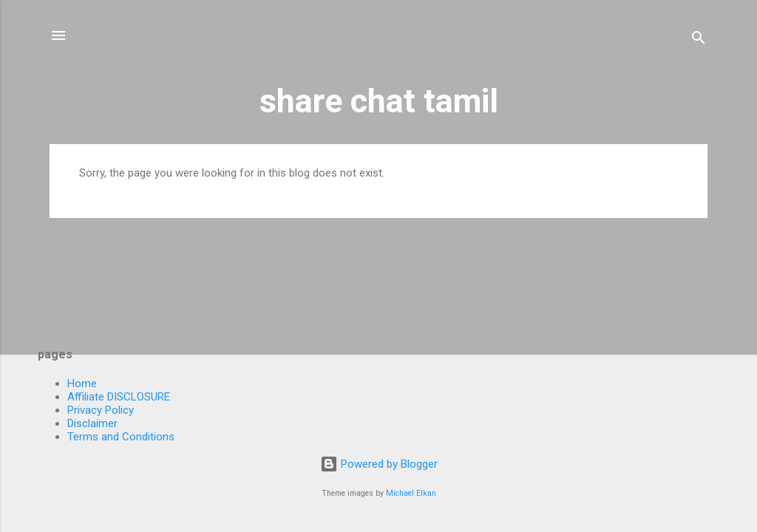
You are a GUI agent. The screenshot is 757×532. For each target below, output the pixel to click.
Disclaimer (92, 423)
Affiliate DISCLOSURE (119, 397)
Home (82, 383)
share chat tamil (379, 101)
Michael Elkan (411, 493)
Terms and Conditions (121, 437)
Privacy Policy (101, 410)
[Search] (699, 40)
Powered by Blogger (379, 464)
